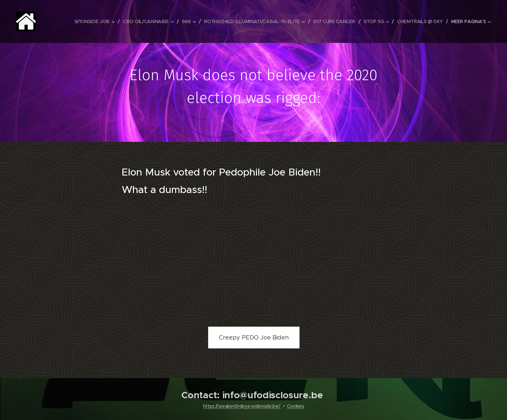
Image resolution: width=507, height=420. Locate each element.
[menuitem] (97, 21)
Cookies (296, 406)
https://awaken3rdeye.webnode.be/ (242, 406)
